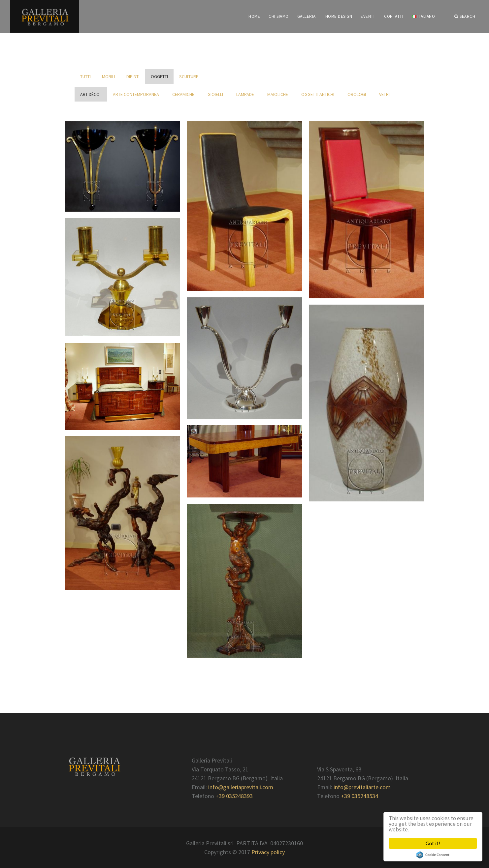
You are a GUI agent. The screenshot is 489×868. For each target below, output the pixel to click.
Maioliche (279, 94)
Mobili (109, 76)
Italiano (423, 16)
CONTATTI (394, 16)
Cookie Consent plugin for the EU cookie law (433, 855)
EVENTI (368, 16)
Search (465, 16)
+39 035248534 (359, 796)
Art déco (91, 94)
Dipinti (133, 76)
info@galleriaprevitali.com (241, 787)
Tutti (85, 76)
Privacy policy (268, 852)
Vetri (385, 94)
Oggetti (159, 76)
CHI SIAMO (279, 16)
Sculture (189, 76)
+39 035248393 (234, 796)
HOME (254, 16)
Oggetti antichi (319, 94)
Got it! (433, 843)
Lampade (246, 94)
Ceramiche (184, 94)
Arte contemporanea (137, 94)
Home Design (339, 16)
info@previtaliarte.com (362, 787)
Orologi (358, 94)
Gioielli (216, 94)
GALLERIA (307, 16)
